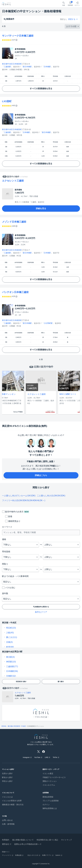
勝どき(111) (12, 637)
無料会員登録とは (50, 808)
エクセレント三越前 (13, 181)
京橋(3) (9, 642)
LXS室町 (7, 101)
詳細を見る (41, 208)
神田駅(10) (11, 662)
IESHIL (4, 726)
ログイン (46, 805)
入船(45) (10, 633)
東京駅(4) (10, 657)
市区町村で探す (21, 682)
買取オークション (50, 781)
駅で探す (61, 682)
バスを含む (10, 588)
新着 (10, 516)
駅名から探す (7, 777)
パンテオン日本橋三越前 (15, 292)
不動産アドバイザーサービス (54, 777)
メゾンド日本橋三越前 (14, 222)
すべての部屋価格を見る (41, 89)
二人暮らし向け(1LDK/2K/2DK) (51, 496)
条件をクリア (41, 612)
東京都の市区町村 (14, 726)
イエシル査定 (48, 773)
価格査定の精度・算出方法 (13, 805)
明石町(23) (11, 628)
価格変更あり (14, 521)
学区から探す (7, 781)
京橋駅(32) (11, 676)
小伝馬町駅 (48, 323)
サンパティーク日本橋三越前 (18, 36)
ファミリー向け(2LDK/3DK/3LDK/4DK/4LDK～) (24, 500)
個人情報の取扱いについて (23, 840)
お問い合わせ (7, 820)
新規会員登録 (48, 797)
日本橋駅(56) (12, 671)
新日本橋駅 (27, 67)
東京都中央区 (7, 64)
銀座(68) (10, 647)
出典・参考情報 (8, 824)
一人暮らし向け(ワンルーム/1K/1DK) (19, 496)
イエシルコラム (49, 785)
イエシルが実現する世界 (12, 801)
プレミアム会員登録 (51, 801)
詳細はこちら (41, 475)
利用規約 (6, 840)
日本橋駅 (47, 67)
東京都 (5, 623)
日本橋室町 (17, 64)
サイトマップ (66, 840)
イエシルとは (7, 797)
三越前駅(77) (12, 666)
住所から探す (7, 773)
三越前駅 (7, 67)
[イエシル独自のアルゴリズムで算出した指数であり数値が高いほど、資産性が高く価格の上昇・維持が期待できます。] (10, 40)
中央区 (13, 623)
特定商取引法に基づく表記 (47, 840)
